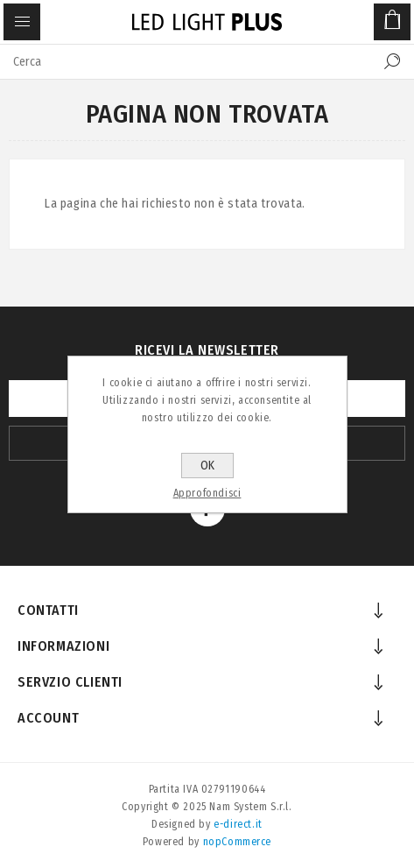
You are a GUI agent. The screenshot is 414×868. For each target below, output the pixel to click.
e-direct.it (238, 824)
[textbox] (189, 61)
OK (207, 466)
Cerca (392, 61)
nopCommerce (238, 842)
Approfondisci (207, 493)
